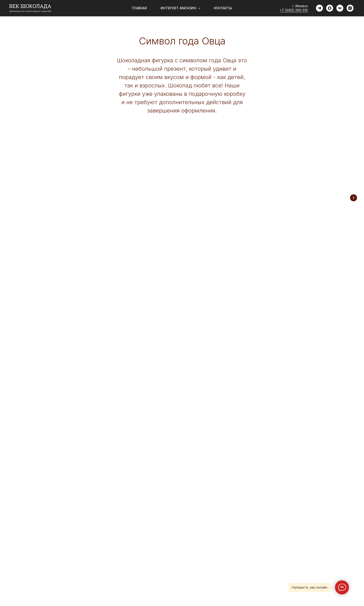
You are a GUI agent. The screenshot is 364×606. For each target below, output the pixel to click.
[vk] (340, 8)
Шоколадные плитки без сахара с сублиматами (285, 213)
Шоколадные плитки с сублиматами (215, 211)
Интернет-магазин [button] (179, 8)
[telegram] (319, 8)
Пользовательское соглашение (36, 536)
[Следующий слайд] (354, 197)
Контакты (223, 8)
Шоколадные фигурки (77, 208)
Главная (139, 8)
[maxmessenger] (330, 8)
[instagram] (350, 8)
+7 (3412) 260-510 (294, 10)
